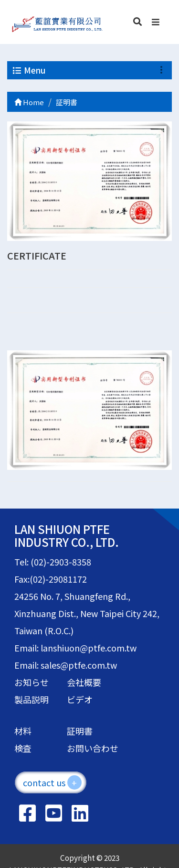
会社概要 (84, 682)
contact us (52, 782)
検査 (23, 748)
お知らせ (32, 682)
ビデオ (80, 699)
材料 (23, 731)
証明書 (80, 731)
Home (29, 102)
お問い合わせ (93, 748)
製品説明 (32, 699)
